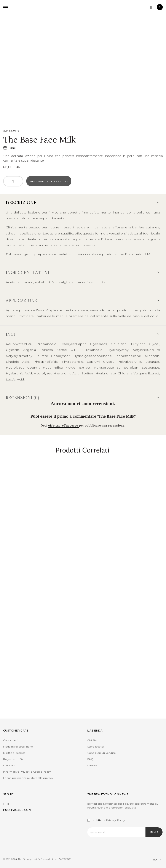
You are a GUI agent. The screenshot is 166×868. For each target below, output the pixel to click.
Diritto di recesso (14, 753)
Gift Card (9, 765)
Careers (92, 765)
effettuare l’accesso (64, 426)
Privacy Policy (116, 820)
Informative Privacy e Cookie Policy (27, 772)
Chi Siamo (94, 740)
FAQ (90, 759)
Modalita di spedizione (18, 747)
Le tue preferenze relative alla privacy (28, 778)
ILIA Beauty (11, 131)
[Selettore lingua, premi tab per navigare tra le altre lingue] (153, 860)
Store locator (96, 747)
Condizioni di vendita (101, 753)
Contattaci (10, 740)
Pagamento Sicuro (16, 759)
